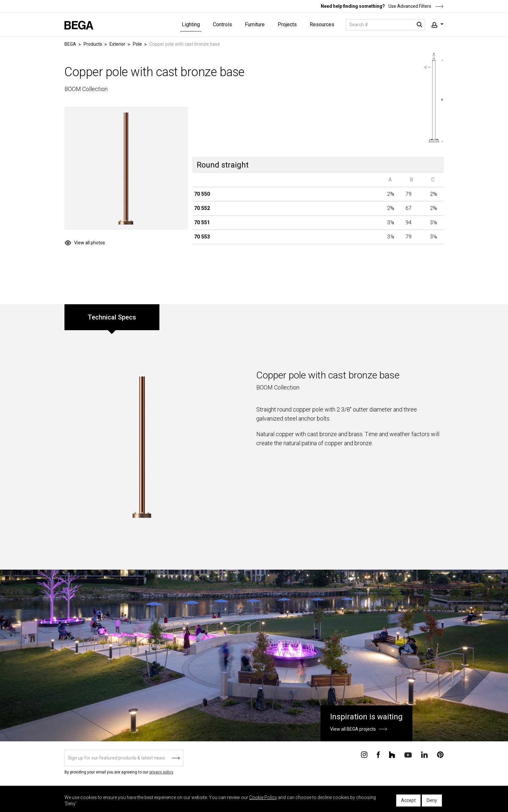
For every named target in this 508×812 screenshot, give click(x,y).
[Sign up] (124, 758)
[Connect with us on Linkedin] (424, 754)
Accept (408, 800)
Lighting (191, 24)
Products (93, 44)
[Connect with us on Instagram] (364, 754)
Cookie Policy (263, 797)
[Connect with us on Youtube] (408, 754)
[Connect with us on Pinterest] (440, 754)
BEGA (70, 44)
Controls (222, 24)
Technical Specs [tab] (112, 317)
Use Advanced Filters (416, 6)
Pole (137, 44)
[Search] (385, 25)
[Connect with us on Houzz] (392, 754)
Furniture (255, 24)
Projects (287, 24)
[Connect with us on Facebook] (378, 754)
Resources (322, 24)
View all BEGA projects (353, 729)
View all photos (90, 243)
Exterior (117, 44)
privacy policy (161, 772)
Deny (432, 800)
